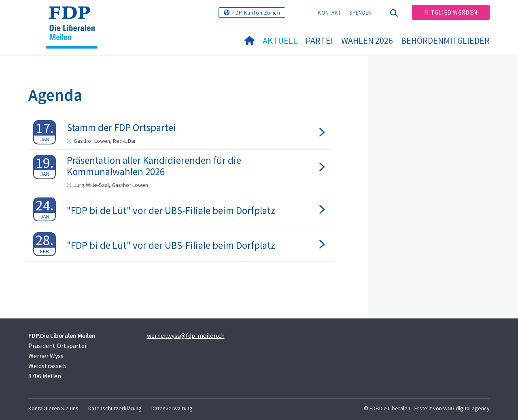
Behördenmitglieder (445, 40)
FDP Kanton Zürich (256, 13)
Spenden (361, 13)
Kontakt (329, 13)
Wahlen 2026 (367, 40)
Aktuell (280, 40)
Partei (319, 40)
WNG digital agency (466, 408)
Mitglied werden (451, 12)
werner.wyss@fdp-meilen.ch (186, 335)
